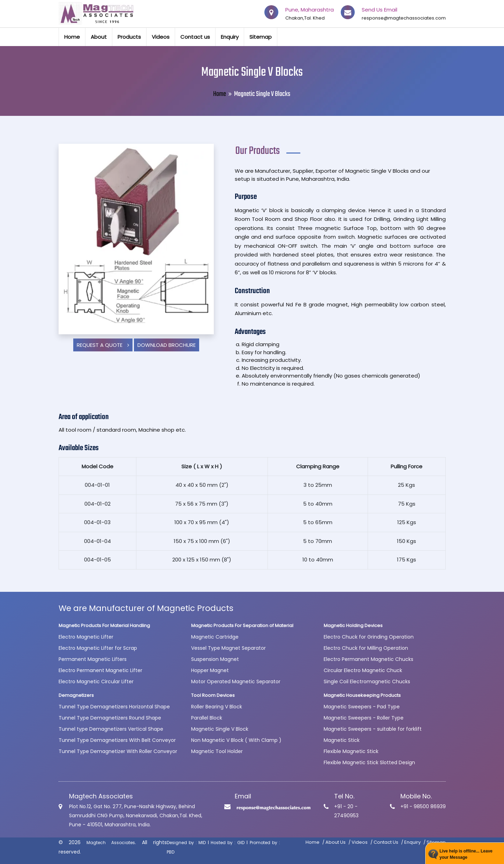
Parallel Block (207, 718)
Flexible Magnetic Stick (351, 751)
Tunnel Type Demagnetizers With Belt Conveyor (117, 740)
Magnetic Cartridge (215, 637)
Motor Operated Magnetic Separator (236, 681)
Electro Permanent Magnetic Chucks (368, 659)
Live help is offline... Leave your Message (466, 854)
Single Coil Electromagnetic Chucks (367, 681)
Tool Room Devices (213, 695)
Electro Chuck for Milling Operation (366, 648)
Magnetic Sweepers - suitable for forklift (373, 729)
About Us (336, 842)
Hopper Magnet (210, 670)
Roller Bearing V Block (217, 707)
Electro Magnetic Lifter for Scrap (98, 648)
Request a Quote (103, 345)
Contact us (195, 37)
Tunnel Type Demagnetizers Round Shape (110, 718)
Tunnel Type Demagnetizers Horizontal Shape (114, 707)
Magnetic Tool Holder (217, 751)
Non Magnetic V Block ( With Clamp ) (236, 740)
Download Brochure (167, 345)
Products (129, 37)
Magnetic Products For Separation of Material (242, 625)
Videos (161, 37)
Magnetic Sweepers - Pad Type (362, 707)
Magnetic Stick (342, 740)
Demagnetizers (76, 695)
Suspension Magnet (215, 659)
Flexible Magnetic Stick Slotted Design (369, 762)
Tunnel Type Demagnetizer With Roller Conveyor (118, 751)
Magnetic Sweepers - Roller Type (364, 718)
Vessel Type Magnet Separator (228, 648)
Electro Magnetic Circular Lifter (96, 681)
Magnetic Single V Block (220, 729)
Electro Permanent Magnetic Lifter (100, 670)
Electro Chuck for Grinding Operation (369, 637)
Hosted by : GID (228, 843)
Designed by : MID (186, 843)
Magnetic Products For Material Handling (104, 625)
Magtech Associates (111, 843)
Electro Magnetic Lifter (86, 637)
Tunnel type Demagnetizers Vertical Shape (111, 729)
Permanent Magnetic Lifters (93, 659)
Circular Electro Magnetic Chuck (363, 670)
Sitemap (261, 37)
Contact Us (386, 842)
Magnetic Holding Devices (353, 625)
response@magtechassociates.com (404, 18)
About (99, 37)
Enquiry (230, 37)
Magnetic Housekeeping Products (362, 695)
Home (72, 37)
